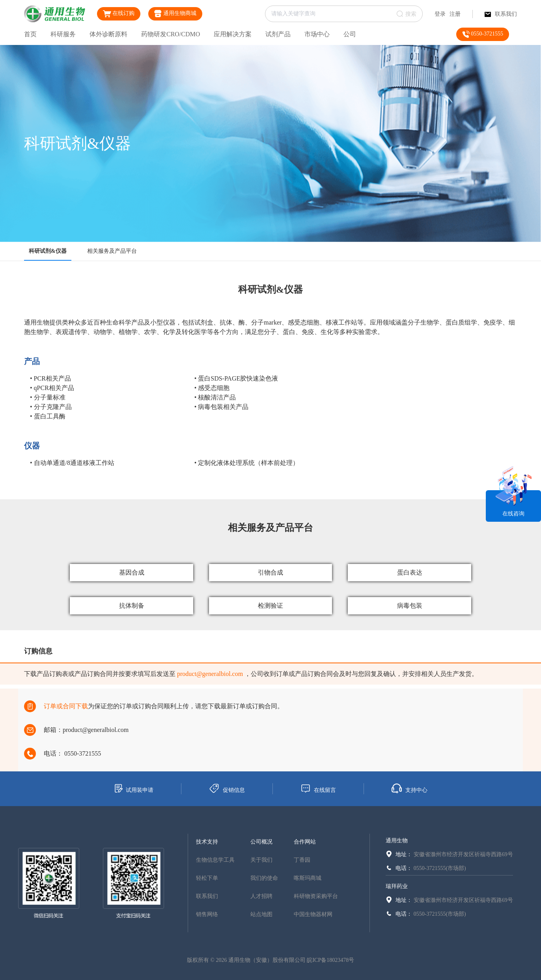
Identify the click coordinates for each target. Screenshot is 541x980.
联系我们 (501, 14)
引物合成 (270, 572)
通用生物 (397, 841)
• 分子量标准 (48, 397)
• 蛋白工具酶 (48, 416)
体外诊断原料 (108, 34)
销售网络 (207, 914)
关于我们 (261, 860)
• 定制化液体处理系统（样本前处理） (247, 463)
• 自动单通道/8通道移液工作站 (72, 463)
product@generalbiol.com (210, 674)
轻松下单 (207, 878)
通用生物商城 (175, 14)
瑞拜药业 (397, 886)
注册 (455, 14)
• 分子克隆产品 (51, 407)
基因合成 (132, 572)
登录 (440, 14)
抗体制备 (132, 606)
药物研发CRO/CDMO (171, 34)
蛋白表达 (410, 572)
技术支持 (207, 842)
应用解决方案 (233, 34)
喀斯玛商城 (308, 878)
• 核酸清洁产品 (215, 397)
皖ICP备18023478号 (330, 960)
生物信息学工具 (215, 860)
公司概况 (261, 842)
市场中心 (317, 34)
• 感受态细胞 (212, 388)
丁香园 (302, 860)
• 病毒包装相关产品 (222, 407)
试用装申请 (133, 788)
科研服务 (63, 34)
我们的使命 (264, 878)
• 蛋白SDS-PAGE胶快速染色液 (236, 378)
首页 (30, 34)
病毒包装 (410, 606)
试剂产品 (278, 34)
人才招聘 (261, 896)
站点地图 (261, 914)
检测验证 (270, 606)
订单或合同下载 (66, 706)
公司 (350, 34)
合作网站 (305, 842)
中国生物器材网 (313, 914)
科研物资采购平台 (316, 896)
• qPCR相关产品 (52, 388)
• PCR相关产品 (50, 378)
